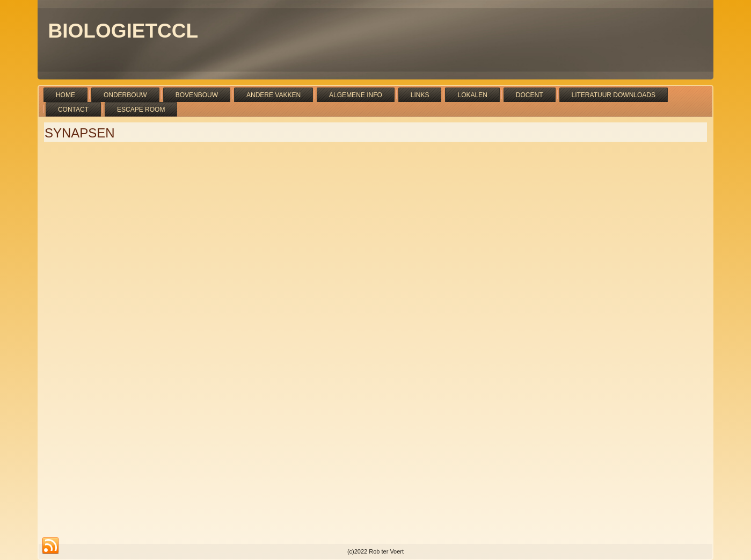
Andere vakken (274, 95)
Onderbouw (125, 95)
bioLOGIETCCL (123, 31)
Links (420, 95)
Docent (530, 95)
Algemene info (356, 95)
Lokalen (472, 95)
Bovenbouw (197, 95)
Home (65, 95)
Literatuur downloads (614, 95)
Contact (73, 110)
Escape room (141, 110)
